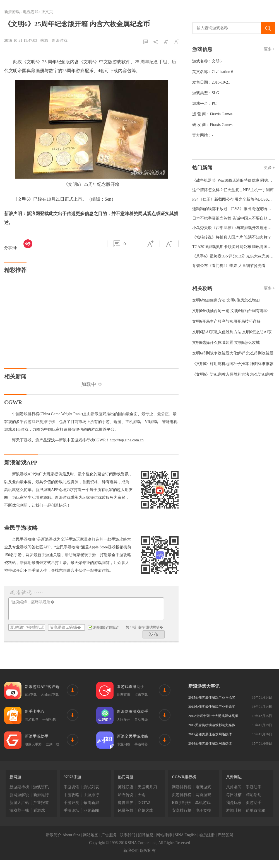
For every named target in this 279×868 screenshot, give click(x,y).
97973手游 (72, 777)
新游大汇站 (19, 803)
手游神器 (141, 744)
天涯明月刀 (147, 787)
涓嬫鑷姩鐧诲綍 (103, 627)
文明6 (217, 61)
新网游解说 (19, 795)
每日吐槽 (234, 795)
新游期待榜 (19, 787)
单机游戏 (203, 803)
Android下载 (50, 695)
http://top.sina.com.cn (127, 440)
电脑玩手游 (33, 744)
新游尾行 (41, 795)
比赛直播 (124, 695)
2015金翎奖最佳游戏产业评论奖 (212, 697)
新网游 (15, 777)
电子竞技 (203, 810)
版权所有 (148, 851)
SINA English (186, 835)
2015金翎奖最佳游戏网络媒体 (210, 734)
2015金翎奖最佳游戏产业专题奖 (212, 707)
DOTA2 (144, 803)
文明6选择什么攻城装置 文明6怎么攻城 (226, 343)
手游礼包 (49, 719)
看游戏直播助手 (131, 687)
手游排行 (91, 795)
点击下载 (141, 695)
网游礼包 (32, 719)
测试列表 (91, 787)
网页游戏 (203, 795)
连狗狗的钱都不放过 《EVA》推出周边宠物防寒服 (235, 209)
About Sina (71, 835)
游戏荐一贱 (19, 810)
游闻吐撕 (234, 810)
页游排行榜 (182, 795)
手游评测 (71, 803)
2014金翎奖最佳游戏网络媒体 (210, 743)
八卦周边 (234, 777)
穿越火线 (145, 810)
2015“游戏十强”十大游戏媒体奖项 (213, 716)
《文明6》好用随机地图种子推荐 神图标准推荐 (233, 364)
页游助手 (254, 803)
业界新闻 (91, 810)
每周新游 (91, 803)
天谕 (141, 795)
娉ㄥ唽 (131, 627)
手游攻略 (71, 795)
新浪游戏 (12, 12)
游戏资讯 (41, 787)
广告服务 (109, 835)
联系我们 (128, 835)
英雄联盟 (126, 787)
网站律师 (164, 835)
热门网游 (126, 777)
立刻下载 (52, 744)
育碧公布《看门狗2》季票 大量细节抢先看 (229, 266)
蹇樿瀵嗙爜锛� (150, 627)
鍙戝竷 (154, 634)
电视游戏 (31, 12)
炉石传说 (126, 795)
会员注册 (207, 835)
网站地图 (91, 835)
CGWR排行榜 (184, 777)
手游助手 (254, 787)
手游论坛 (71, 810)
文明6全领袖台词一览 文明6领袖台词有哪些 (230, 311)
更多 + (269, 49)
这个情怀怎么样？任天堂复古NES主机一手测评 (233, 190)
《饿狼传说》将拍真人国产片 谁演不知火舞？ (232, 237)
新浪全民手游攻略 (133, 736)
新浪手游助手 (37, 736)
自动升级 (141, 719)
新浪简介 (54, 835)
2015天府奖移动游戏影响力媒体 (212, 725)
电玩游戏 (203, 787)
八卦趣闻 (234, 787)
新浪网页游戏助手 (133, 712)
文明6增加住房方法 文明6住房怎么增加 (226, 300)
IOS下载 (31, 695)
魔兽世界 (126, 803)
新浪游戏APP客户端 (42, 687)
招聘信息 (146, 835)
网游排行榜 (182, 787)
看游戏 (39, 810)
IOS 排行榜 (181, 803)
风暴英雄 (126, 810)
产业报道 (41, 803)
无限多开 (124, 719)
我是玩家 (234, 803)
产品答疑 (225, 835)
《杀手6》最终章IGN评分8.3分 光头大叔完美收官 (235, 256)
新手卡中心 (35, 712)
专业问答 (124, 744)
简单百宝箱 (256, 810)
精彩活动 (254, 795)
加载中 (91, 384)
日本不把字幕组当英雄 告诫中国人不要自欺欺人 (234, 218)
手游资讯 (71, 787)
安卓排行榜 (182, 810)
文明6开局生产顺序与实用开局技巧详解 (226, 321)
